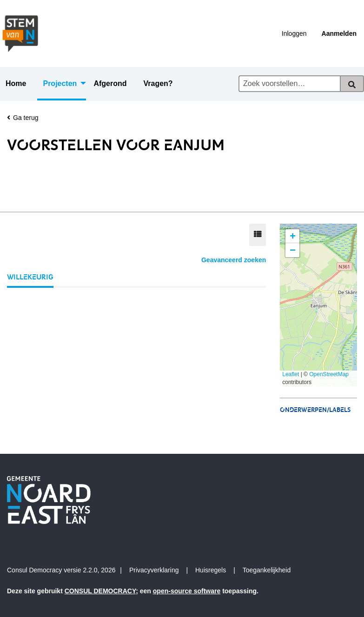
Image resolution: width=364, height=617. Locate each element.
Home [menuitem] (16, 83)
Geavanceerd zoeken (234, 260)
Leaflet (291, 374)
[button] (292, 236)
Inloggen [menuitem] (294, 33)
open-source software (187, 591)
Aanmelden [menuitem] (339, 33)
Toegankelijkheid (267, 570)
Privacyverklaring (154, 570)
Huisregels (211, 570)
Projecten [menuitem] (60, 83)
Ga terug (23, 118)
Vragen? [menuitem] (158, 83)
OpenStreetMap (329, 374)
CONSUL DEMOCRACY (100, 591)
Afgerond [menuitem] (110, 83)
